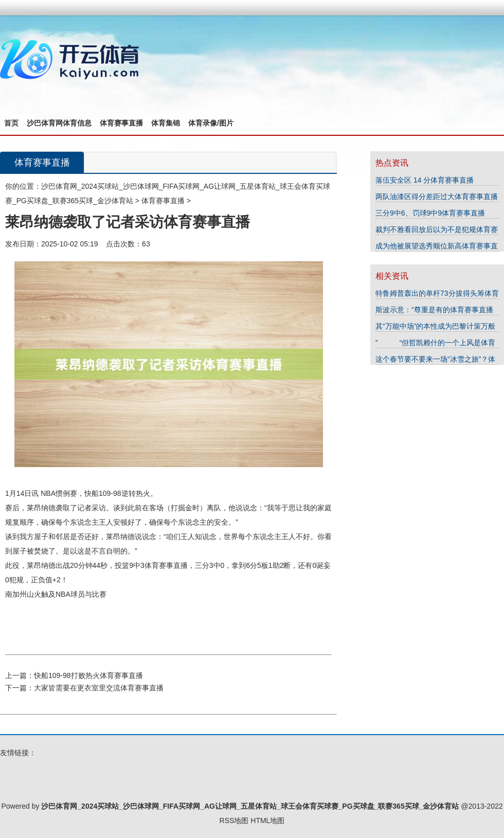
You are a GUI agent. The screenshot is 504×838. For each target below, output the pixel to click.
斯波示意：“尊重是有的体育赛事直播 (434, 310)
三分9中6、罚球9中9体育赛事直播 (430, 213)
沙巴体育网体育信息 (59, 123)
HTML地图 (267, 821)
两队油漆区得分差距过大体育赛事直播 (437, 197)
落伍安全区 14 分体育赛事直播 (425, 180)
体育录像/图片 (211, 123)
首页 (11, 123)
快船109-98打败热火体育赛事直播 (88, 675)
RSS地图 (234, 821)
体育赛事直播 (121, 123)
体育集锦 (166, 123)
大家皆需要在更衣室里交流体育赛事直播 (99, 688)
